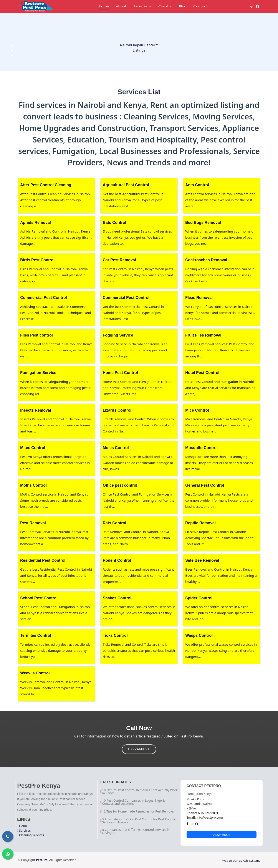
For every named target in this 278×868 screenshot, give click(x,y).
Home (23, 826)
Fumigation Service (38, 373)
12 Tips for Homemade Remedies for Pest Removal (138, 811)
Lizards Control (117, 410)
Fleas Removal (199, 298)
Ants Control (197, 185)
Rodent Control (117, 560)
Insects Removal (36, 410)
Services (25, 830)
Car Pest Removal (119, 260)
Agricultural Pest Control (126, 185)
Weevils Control (35, 673)
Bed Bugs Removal (203, 223)
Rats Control (114, 523)
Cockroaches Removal (206, 260)
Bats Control (114, 223)
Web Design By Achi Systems (241, 861)
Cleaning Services (32, 835)
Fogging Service (118, 335)
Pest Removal (33, 523)
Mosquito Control (201, 448)
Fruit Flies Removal (203, 335)
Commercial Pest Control (44, 298)
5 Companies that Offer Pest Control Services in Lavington (136, 831)
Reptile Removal (200, 523)
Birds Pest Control (37, 260)
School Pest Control (39, 598)
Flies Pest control (36, 335)
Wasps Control (199, 635)
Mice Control (197, 410)
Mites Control (33, 448)
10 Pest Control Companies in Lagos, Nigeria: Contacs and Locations (134, 802)
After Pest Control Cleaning (46, 185)
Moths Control (33, 485)
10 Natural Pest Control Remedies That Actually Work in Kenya (140, 792)
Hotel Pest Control (202, 373)
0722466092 (222, 835)
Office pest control (120, 485)
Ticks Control (115, 635)
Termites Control (36, 635)
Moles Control (116, 448)
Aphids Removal (36, 223)
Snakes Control (117, 598)
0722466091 (139, 749)
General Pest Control (205, 485)
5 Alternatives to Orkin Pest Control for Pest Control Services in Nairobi (139, 821)
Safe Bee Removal (202, 560)
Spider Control (199, 598)
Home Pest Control (120, 373)
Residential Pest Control (43, 560)
